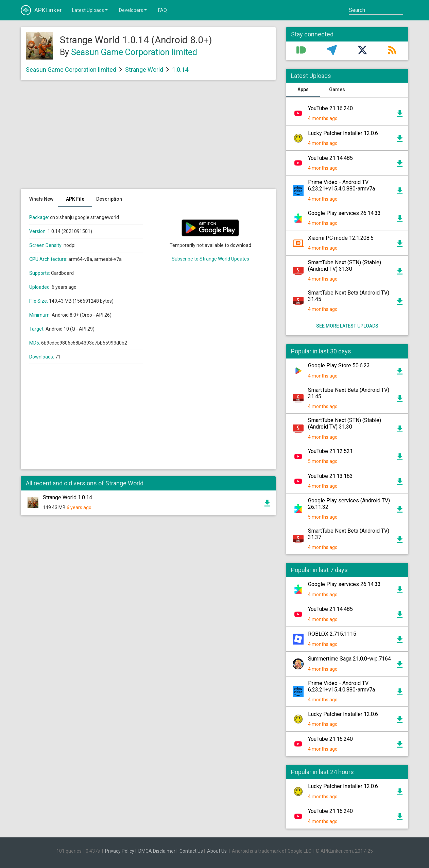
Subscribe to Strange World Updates (210, 259)
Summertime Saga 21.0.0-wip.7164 (349, 659)
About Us (217, 851)
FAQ (162, 10)
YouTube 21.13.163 (330, 476)
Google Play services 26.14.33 (344, 213)
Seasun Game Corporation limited (134, 52)
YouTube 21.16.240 (330, 108)
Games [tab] (337, 89)
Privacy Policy (120, 851)
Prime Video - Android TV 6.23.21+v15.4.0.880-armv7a (341, 185)
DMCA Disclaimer (157, 851)
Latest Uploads (90, 10)
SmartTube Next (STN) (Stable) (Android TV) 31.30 (345, 266)
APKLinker (41, 10)
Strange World (144, 70)
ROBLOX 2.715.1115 (332, 634)
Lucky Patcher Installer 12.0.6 (343, 133)
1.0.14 (180, 70)
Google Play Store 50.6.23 (339, 365)
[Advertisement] (148, 138)
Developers (133, 10)
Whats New (41, 199)
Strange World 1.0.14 (67, 497)
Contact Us (191, 851)
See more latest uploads (347, 326)
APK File (75, 199)
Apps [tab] (303, 89)
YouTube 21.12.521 (330, 451)
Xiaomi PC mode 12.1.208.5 (341, 238)
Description (109, 199)
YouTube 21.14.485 (330, 158)
